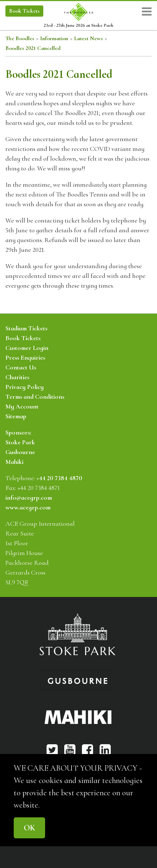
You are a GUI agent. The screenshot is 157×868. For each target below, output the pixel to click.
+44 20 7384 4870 (59, 478)
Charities (17, 377)
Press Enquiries (25, 357)
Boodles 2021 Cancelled (33, 48)
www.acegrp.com (28, 507)
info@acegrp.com (29, 497)
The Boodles (20, 38)
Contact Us (21, 367)
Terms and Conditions (35, 397)
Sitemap (16, 416)
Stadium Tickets (26, 328)
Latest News (88, 38)
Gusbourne (20, 452)
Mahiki (14, 462)
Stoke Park (20, 442)
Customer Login (27, 348)
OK (29, 828)
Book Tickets (23, 338)
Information (54, 38)
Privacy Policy (25, 387)
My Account (22, 406)
